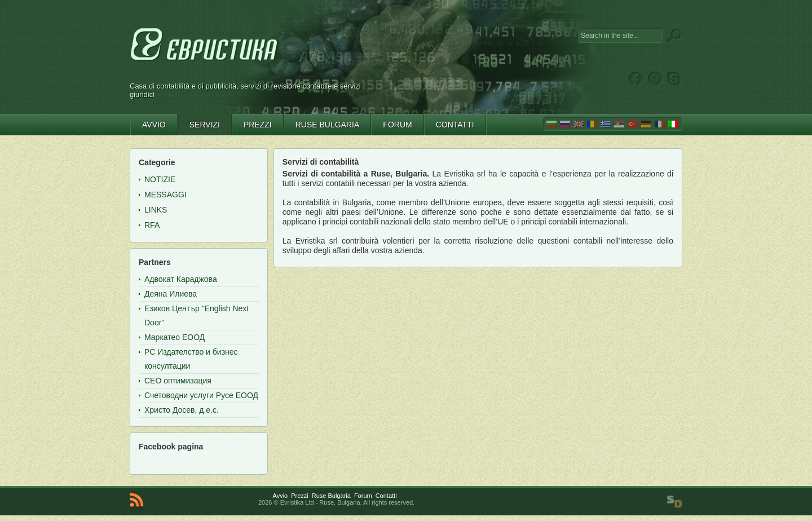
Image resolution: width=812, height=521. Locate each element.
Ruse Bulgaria (331, 496)
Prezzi (300, 496)
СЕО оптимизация (178, 381)
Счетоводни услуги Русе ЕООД (201, 395)
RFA (152, 225)
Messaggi (166, 195)
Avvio (281, 496)
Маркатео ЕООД (175, 337)
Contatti (386, 496)
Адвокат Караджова (181, 279)
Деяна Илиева (171, 294)
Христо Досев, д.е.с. (182, 410)
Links (156, 210)
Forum (363, 496)
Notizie (160, 179)
